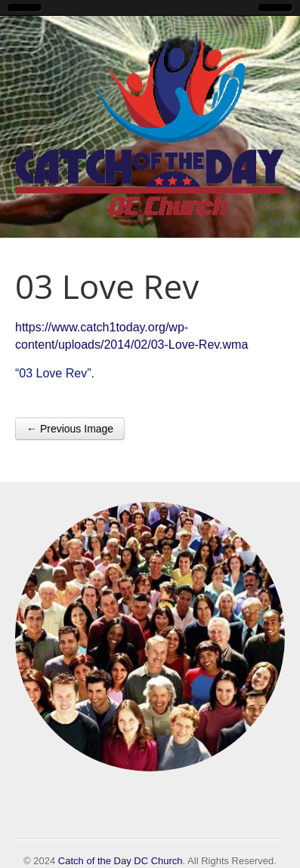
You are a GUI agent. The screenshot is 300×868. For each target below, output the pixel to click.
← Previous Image (70, 429)
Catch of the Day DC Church (121, 861)
